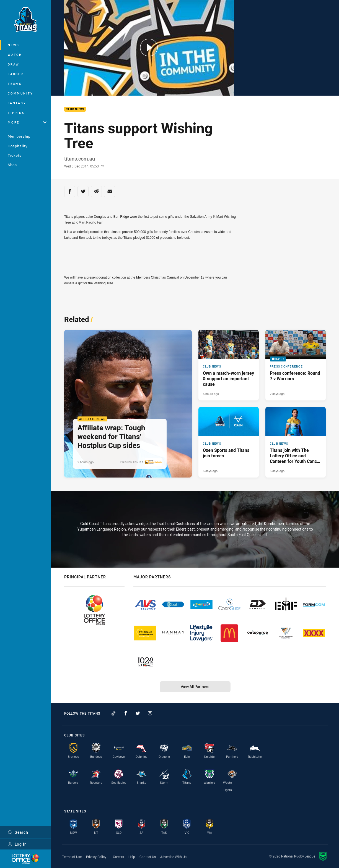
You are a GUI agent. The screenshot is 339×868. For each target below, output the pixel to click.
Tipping (16, 113)
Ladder (16, 74)
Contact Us (148, 857)
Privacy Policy (96, 857)
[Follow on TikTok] (113, 713)
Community (20, 93)
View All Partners (195, 687)
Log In (17, 844)
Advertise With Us (173, 857)
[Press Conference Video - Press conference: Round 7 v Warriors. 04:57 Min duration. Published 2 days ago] (296, 365)
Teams (15, 84)
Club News (75, 109)
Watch (15, 55)
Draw (14, 64)
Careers (118, 857)
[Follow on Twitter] (138, 713)
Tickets (15, 155)
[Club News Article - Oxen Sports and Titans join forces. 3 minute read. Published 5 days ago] (229, 442)
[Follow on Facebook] (126, 713)
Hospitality (18, 146)
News (14, 45)
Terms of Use (72, 857)
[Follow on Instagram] (150, 713)
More (27, 122)
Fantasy (17, 103)
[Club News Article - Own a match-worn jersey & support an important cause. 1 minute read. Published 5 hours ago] (229, 365)
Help (132, 857)
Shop (12, 165)
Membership (19, 136)
